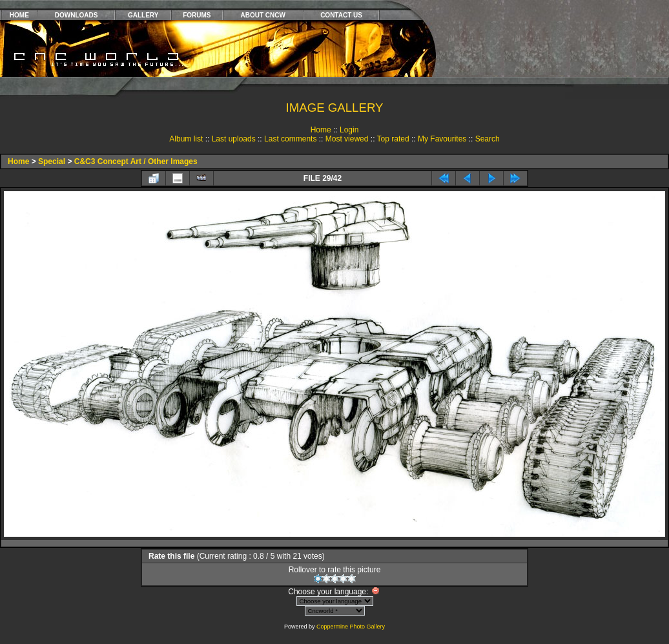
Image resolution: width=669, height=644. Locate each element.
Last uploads (234, 139)
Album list (186, 139)
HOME (19, 15)
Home (321, 130)
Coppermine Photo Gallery (351, 627)
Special (52, 161)
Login (349, 130)
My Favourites (442, 139)
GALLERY (143, 15)
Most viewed (347, 139)
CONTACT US (341, 15)
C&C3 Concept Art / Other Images (136, 161)
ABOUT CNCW (263, 15)
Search (488, 139)
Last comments (290, 139)
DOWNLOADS (77, 15)
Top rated (393, 139)
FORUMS (197, 15)
